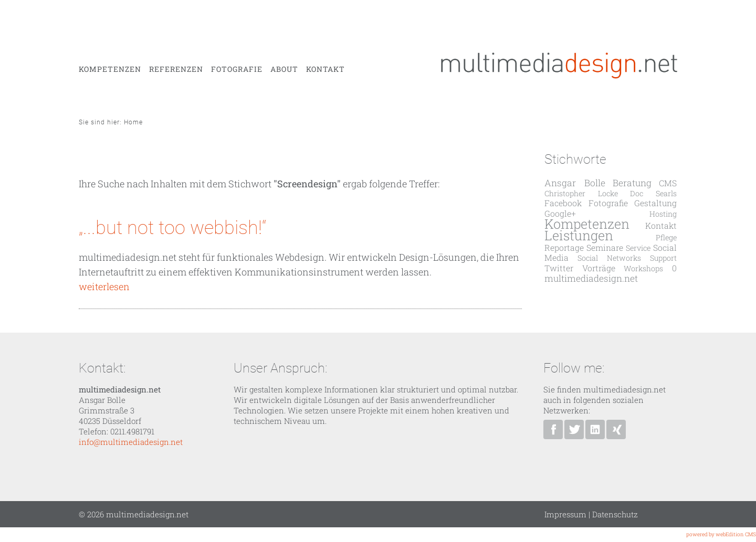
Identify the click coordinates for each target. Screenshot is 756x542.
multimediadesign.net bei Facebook (553, 429)
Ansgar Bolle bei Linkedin (595, 429)
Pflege (666, 237)
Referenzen (176, 69)
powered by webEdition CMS (721, 534)
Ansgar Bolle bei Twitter (574, 429)
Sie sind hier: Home (111, 122)
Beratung (632, 183)
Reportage (564, 247)
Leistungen (579, 235)
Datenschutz (615, 514)
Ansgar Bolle (575, 183)
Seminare (605, 247)
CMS (668, 183)
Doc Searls (653, 193)
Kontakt (325, 69)
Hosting (663, 214)
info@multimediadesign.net (131, 442)
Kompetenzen (110, 69)
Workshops (643, 268)
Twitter (559, 268)
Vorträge (599, 268)
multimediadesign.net (591, 278)
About (284, 69)
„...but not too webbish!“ (173, 228)
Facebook (563, 203)
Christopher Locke (581, 193)
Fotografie (237, 69)
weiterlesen (104, 286)
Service (638, 248)
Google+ (560, 213)
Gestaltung (655, 203)
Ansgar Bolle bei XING (616, 429)
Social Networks (609, 258)
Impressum (565, 514)
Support (663, 258)
